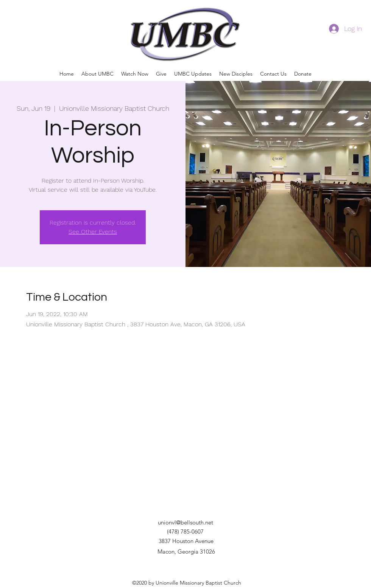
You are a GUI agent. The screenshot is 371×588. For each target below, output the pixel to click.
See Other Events (93, 232)
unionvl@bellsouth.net (185, 522)
